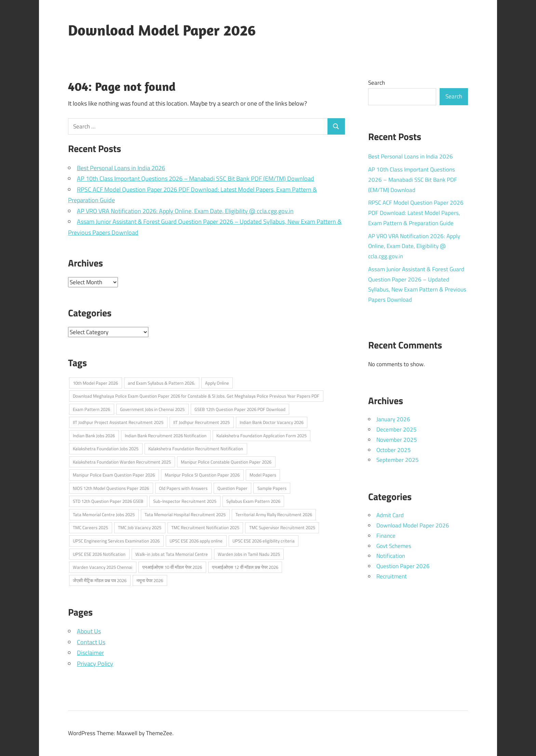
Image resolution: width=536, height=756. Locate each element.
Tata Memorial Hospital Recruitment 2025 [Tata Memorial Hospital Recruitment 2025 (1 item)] (185, 514)
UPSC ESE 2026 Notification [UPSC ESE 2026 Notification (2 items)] (99, 554)
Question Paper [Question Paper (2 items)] (232, 488)
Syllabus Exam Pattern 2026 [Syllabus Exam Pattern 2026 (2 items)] (253, 501)
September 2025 (398, 460)
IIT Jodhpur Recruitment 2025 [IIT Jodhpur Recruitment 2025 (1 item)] (202, 422)
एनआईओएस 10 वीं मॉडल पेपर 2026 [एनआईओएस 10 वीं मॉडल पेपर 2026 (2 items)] (172, 567)
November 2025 (397, 440)
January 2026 (393, 419)
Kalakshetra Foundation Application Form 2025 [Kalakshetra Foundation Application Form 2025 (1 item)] (262, 436)
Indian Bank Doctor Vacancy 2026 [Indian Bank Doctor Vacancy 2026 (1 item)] (272, 422)
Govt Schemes (394, 546)
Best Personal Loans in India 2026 (121, 168)
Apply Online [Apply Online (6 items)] (217, 383)
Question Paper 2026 (403, 566)
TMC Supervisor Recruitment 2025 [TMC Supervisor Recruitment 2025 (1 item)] (282, 527)
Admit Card (390, 515)
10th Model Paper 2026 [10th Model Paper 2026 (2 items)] (95, 383)
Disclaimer (90, 653)
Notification (391, 556)
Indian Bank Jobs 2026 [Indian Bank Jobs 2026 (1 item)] (94, 436)
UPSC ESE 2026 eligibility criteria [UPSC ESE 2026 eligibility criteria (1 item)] (264, 541)
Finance (386, 536)
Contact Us (91, 642)
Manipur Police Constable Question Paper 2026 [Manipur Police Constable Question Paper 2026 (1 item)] (226, 462)
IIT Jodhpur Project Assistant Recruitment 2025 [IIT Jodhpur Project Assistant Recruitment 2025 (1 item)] (118, 422)
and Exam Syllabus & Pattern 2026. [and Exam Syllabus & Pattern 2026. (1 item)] (162, 383)
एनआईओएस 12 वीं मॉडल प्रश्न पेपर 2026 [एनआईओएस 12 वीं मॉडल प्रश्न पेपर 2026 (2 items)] (245, 567)
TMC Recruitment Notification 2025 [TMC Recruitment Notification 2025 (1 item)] (205, 527)
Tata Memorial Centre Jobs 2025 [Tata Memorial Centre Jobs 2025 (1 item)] (104, 514)
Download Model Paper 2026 (162, 30)
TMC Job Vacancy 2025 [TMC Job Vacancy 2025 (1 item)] (140, 527)
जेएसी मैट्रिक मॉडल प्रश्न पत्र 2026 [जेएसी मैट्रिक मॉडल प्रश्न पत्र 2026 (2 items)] (100, 580)
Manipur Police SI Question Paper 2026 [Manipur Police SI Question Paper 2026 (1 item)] (202, 475)
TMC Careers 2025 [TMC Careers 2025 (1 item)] (90, 527)
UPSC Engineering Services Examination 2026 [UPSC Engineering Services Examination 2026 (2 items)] (116, 541)
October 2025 (394, 450)
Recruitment (392, 576)
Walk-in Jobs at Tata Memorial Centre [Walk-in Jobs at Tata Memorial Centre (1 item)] (172, 554)
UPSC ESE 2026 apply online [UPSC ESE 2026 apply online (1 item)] (196, 541)
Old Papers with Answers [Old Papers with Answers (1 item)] (183, 488)
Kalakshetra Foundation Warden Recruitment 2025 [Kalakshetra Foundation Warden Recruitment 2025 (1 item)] (122, 462)
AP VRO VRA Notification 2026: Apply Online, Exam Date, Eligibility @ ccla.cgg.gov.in (185, 211)
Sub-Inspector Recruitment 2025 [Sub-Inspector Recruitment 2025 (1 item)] (185, 501)
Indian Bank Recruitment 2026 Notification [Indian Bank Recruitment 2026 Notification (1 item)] (166, 436)
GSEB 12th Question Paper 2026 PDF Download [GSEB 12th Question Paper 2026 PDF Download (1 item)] (240, 409)
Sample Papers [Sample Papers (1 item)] (272, 488)
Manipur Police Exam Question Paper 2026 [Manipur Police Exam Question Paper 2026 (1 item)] (114, 475)
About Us (89, 631)
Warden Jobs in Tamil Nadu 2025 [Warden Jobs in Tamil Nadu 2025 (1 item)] (249, 554)
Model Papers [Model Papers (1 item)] (263, 475)
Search (377, 83)
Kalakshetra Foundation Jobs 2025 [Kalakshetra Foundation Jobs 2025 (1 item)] (106, 449)
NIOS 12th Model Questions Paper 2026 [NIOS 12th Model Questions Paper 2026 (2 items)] (111, 488)
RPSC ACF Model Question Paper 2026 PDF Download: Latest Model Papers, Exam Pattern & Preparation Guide (416, 213)
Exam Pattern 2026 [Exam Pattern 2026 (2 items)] (91, 409)
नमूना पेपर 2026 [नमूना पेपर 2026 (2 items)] (150, 580)
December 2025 (397, 429)
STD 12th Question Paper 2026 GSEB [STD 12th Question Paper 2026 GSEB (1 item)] (108, 501)
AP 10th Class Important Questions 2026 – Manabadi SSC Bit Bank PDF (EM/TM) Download (196, 178)
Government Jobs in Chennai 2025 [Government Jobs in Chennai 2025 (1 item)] (152, 409)
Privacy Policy (95, 664)
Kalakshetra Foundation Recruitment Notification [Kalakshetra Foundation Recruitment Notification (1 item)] (196, 449)
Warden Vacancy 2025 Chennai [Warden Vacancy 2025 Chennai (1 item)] (103, 567)
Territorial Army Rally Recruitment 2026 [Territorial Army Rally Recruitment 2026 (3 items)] (274, 514)
